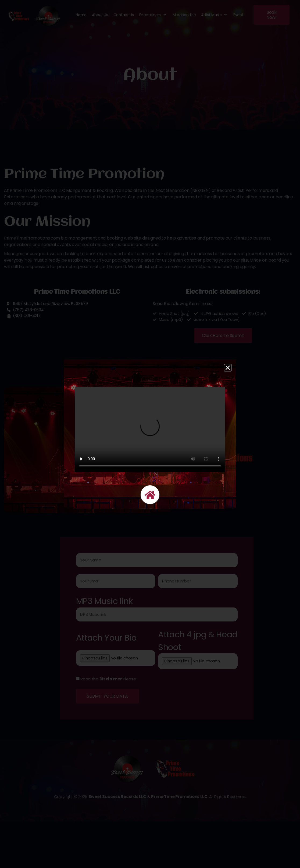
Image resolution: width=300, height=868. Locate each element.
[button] (228, 368)
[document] (150, 434)
